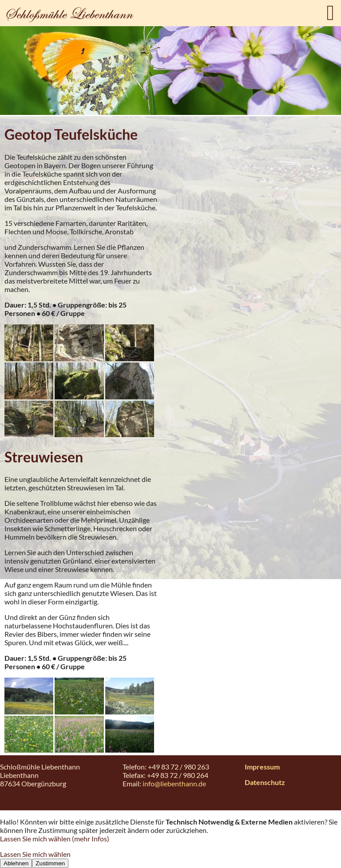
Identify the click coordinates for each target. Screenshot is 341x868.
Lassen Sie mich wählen (35, 854)
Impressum (262, 767)
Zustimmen (50, 863)
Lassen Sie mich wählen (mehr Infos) (55, 838)
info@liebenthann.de (174, 783)
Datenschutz (265, 782)
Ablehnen (16, 863)
